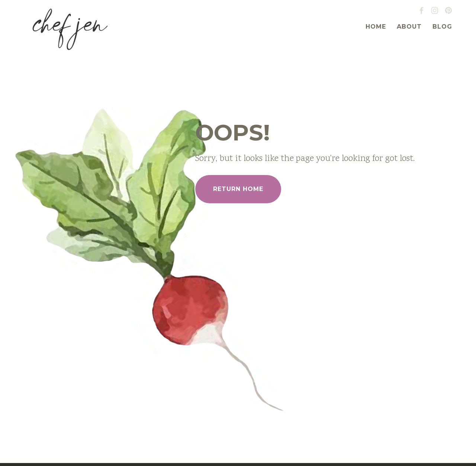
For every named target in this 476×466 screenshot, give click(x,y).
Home (376, 27)
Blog (442, 27)
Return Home (238, 189)
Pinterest (448, 10)
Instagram (435, 10)
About (409, 27)
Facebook (422, 10)
